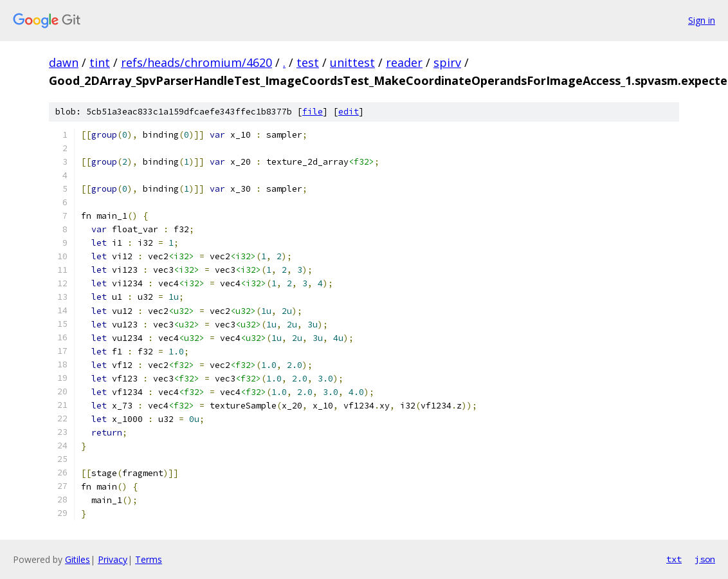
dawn (64, 62)
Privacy (113, 559)
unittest (352, 62)
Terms (149, 559)
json (705, 559)
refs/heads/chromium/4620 (196, 62)
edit (349, 112)
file (313, 112)
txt (674, 559)
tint (100, 62)
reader (404, 62)
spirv (447, 62)
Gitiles (77, 559)
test (308, 62)
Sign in (702, 20)
